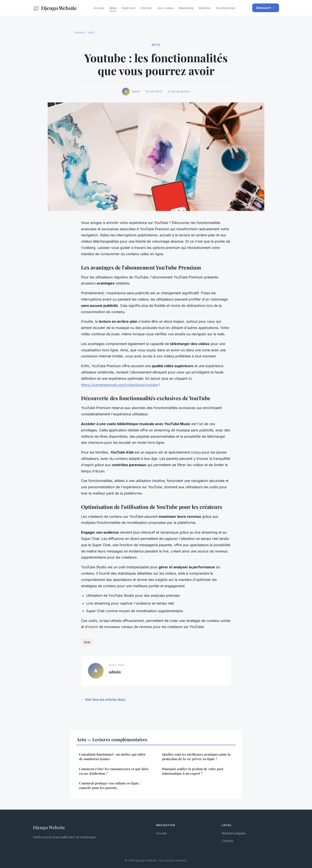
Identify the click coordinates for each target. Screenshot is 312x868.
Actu (113, 8)
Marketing (186, 8)
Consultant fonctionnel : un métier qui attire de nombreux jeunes (112, 757)
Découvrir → (266, 8)
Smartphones (226, 8)
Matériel (205, 8)
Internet (146, 8)
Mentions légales (234, 833)
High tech (128, 8)
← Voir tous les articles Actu (103, 699)
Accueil (99, 8)
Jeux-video (165, 8)
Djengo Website (55, 8)
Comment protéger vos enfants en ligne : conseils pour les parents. (110, 785)
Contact (227, 841)
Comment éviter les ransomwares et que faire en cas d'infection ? (114, 771)
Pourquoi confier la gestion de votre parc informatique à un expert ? (193, 771)
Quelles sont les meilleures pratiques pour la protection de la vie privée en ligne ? (196, 757)
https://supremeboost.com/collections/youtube (119, 385)
